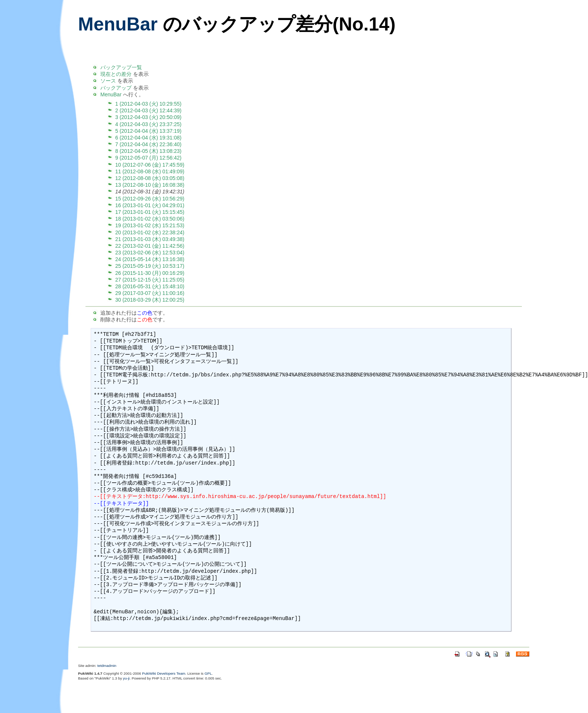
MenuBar (118, 24)
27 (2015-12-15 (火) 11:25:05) (150, 280)
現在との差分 (116, 74)
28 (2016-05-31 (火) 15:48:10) (150, 286)
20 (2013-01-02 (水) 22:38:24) (150, 232)
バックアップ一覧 (121, 67)
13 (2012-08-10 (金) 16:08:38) (150, 185)
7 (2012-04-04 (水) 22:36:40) (148, 144)
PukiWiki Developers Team (164, 673)
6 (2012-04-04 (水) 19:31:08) (148, 138)
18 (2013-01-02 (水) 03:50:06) (150, 219)
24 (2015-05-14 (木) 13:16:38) (150, 259)
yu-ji (126, 678)
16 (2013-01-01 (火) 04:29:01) (150, 205)
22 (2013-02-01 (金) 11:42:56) (150, 246)
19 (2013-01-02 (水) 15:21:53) (150, 225)
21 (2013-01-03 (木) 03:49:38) (150, 239)
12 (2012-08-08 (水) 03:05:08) (150, 178)
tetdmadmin (107, 666)
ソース (108, 81)
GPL (208, 673)
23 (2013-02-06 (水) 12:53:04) (150, 253)
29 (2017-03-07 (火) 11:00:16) (150, 293)
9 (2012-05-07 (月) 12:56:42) (148, 158)
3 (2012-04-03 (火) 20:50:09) (148, 117)
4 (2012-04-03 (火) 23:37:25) (148, 124)
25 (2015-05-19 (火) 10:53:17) (150, 266)
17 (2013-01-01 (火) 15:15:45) (150, 212)
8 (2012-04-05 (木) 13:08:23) (148, 151)
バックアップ (116, 88)
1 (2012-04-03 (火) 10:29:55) (148, 104)
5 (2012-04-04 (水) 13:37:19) (148, 131)
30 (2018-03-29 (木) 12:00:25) (150, 300)
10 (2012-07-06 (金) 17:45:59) (150, 165)
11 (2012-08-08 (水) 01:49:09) (150, 171)
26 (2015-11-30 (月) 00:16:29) (150, 273)
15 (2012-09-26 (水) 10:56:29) (150, 199)
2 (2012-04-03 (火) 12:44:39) (148, 110)
